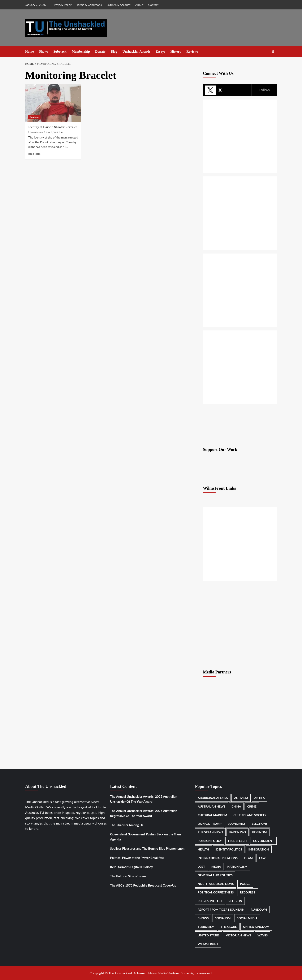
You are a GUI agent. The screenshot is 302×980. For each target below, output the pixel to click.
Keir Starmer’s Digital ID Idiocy (131, 867)
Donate (100, 51)
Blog (114, 51)
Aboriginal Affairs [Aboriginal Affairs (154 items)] (213, 798)
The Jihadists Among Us (127, 825)
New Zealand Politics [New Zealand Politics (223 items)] (215, 875)
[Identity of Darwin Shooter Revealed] (53, 103)
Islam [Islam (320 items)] (248, 858)
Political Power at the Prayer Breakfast (137, 858)
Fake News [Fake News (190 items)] (238, 832)
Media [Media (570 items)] (216, 867)
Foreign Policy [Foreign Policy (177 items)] (210, 841)
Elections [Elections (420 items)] (260, 824)
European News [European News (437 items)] (210, 832)
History (176, 51)
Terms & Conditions (89, 5)
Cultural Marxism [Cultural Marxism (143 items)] (212, 815)
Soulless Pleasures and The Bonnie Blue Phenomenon (147, 848)
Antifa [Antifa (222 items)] (260, 798)
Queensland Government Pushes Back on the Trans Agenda (146, 837)
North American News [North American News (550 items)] (216, 884)
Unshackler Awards (136, 51)
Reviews (192, 51)
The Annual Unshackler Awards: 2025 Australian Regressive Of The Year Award (144, 813)
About (139, 5)
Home (29, 51)
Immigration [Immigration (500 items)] (258, 849)
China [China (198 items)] (236, 806)
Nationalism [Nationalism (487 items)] (237, 867)
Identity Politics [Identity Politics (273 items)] (229, 849)
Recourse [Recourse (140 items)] (247, 892)
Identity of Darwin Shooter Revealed (53, 127)
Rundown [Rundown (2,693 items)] (259, 909)
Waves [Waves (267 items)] (263, 935)
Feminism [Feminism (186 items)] (260, 832)
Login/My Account (119, 5)
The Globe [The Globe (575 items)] (229, 927)
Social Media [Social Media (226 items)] (247, 918)
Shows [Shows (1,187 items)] (203, 918)
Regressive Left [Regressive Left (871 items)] (210, 901)
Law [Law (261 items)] (262, 858)
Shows (44, 51)
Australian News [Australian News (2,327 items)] (212, 806)
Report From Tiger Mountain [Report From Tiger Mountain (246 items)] (221, 909)
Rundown (34, 117)
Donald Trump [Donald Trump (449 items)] (210, 824)
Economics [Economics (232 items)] (237, 824)
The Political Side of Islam (128, 876)
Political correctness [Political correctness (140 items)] (216, 892)
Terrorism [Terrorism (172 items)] (206, 927)
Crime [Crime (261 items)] (252, 806)
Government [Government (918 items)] (263, 841)
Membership (81, 51)
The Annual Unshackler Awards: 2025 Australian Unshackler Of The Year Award (144, 799)
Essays (160, 51)
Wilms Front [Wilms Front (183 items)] (208, 944)
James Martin (36, 132)
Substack (60, 51)
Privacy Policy (63, 5)
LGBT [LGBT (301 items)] (201, 867)
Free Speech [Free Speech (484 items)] (238, 841)
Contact (153, 5)
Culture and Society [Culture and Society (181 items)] (250, 815)
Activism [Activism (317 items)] (241, 798)
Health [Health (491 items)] (203, 849)
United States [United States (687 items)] (209, 935)
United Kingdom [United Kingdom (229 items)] (256, 927)
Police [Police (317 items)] (245, 884)
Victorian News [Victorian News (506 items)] (239, 935)
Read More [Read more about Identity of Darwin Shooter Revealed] (34, 154)
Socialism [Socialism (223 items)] (223, 918)
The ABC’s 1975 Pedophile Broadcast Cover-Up (143, 885)
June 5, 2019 (52, 132)
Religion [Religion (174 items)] (235, 901)
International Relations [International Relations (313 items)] (218, 858)
